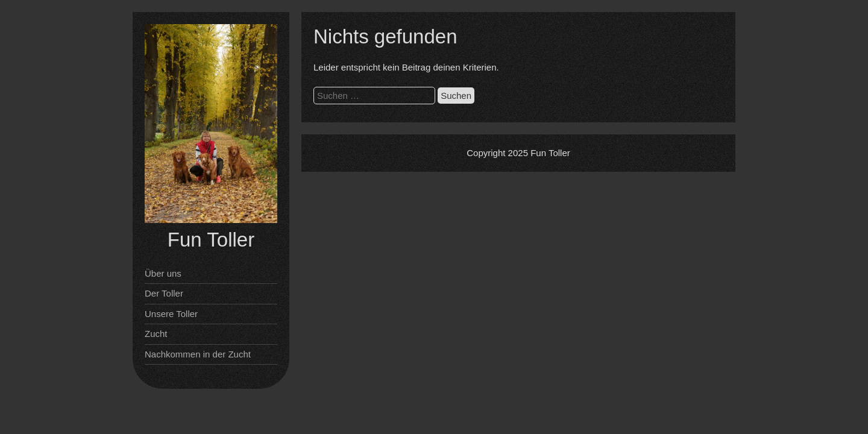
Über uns (163, 273)
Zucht (156, 334)
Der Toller (164, 293)
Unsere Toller (171, 314)
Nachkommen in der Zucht (198, 354)
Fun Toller (211, 240)
